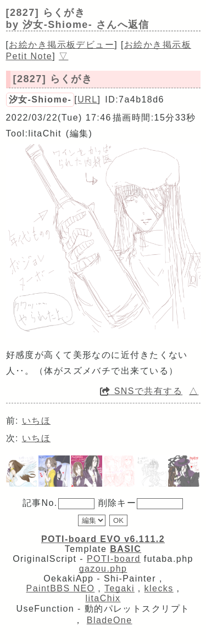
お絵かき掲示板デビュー (62, 45)
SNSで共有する (141, 391)
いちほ (36, 421)
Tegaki (119, 588)
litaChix (103, 598)
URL (87, 99)
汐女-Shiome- (40, 99)
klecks (159, 588)
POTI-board (114, 559)
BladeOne (110, 620)
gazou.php (103, 569)
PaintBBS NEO (61, 588)
